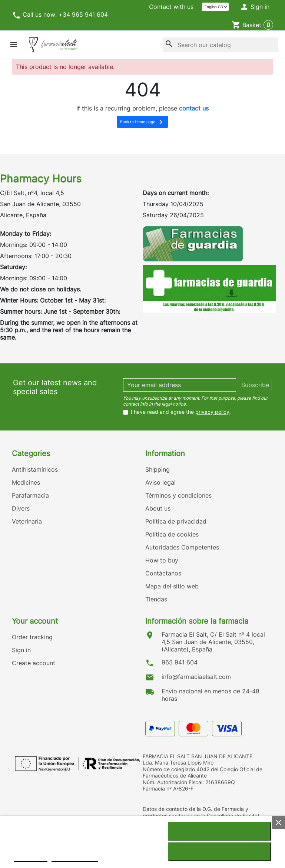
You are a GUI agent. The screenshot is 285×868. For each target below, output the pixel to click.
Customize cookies (75, 858)
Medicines (26, 482)
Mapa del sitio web (172, 586)
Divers (21, 508)
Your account (35, 621)
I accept (219, 831)
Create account (34, 663)
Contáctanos (163, 573)
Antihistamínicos (35, 469)
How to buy (162, 560)
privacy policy (212, 412)
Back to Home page (143, 122)
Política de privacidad (176, 521)
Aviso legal (160, 482)
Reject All (219, 852)
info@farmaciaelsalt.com (196, 677)
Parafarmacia (30, 495)
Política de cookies (172, 534)
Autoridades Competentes (182, 547)
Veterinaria (27, 521)
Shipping (158, 469)
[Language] (216, 7)
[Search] (221, 45)
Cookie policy (31, 858)
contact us (194, 108)
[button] (255, 7)
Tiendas (156, 599)
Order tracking (32, 637)
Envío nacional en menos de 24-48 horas (211, 695)
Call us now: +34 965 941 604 (60, 15)
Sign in (21, 650)
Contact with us (171, 7)
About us (158, 508)
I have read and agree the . (181, 412)
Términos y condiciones (178, 495)
